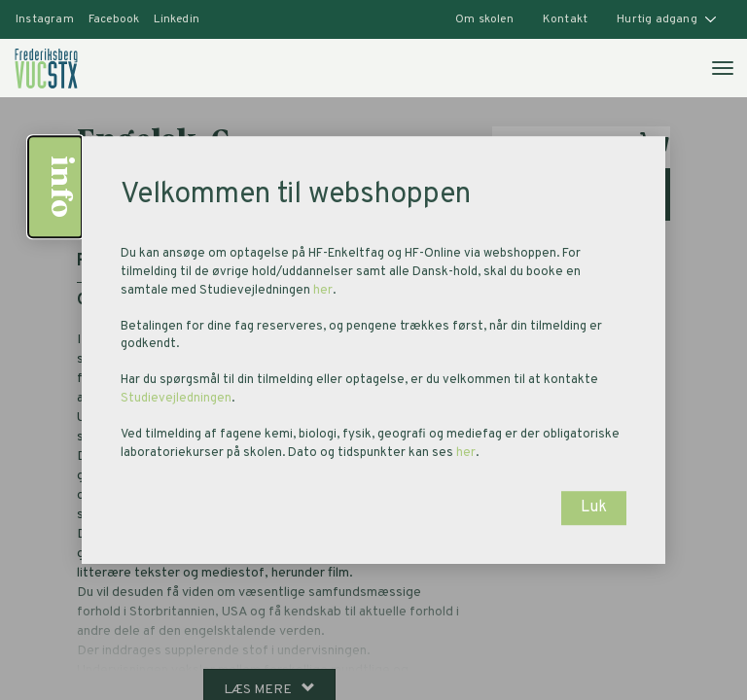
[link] (46, 68)
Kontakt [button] (565, 19)
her (323, 291)
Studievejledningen (176, 399)
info (59, 187)
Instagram (45, 19)
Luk (594, 507)
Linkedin (177, 19)
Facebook (114, 19)
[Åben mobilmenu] (722, 67)
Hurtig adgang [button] (667, 19)
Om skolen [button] (484, 19)
